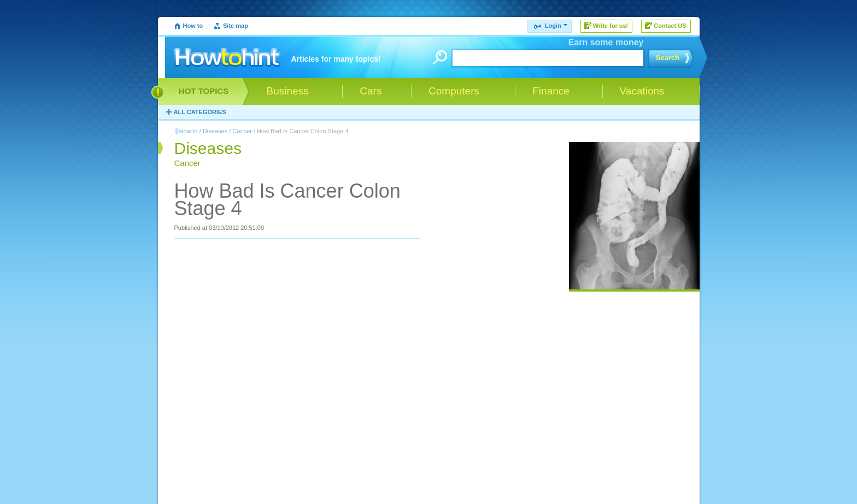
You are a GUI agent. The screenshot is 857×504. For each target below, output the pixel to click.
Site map (236, 26)
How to (193, 26)
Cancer (242, 131)
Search (668, 58)
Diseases (215, 131)
